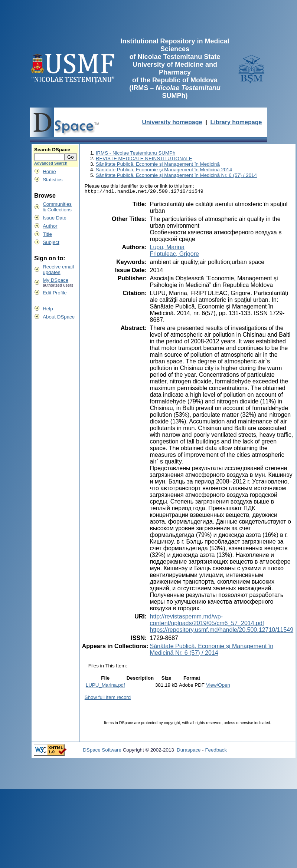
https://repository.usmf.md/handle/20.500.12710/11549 (221, 631)
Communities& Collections (57, 207)
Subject (51, 242)
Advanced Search (51, 163)
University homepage (172, 122)
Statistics (53, 180)
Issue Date (55, 218)
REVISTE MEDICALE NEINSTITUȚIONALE (144, 159)
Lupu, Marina (167, 248)
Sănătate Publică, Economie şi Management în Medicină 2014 (164, 170)
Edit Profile (55, 293)
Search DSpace (52, 150)
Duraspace (189, 751)
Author (50, 226)
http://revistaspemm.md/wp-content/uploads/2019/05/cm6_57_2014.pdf (207, 621)
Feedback (216, 751)
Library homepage (236, 122)
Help (48, 309)
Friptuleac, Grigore (174, 255)
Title (47, 234)
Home (49, 171)
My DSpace (56, 280)
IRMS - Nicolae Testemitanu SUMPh (136, 153)
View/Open (218, 686)
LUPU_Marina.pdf (105, 686)
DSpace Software (102, 751)
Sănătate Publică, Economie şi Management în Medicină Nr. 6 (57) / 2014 (176, 175)
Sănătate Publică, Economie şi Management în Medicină (158, 164)
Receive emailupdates (58, 270)
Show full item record (108, 698)
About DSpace (59, 317)
